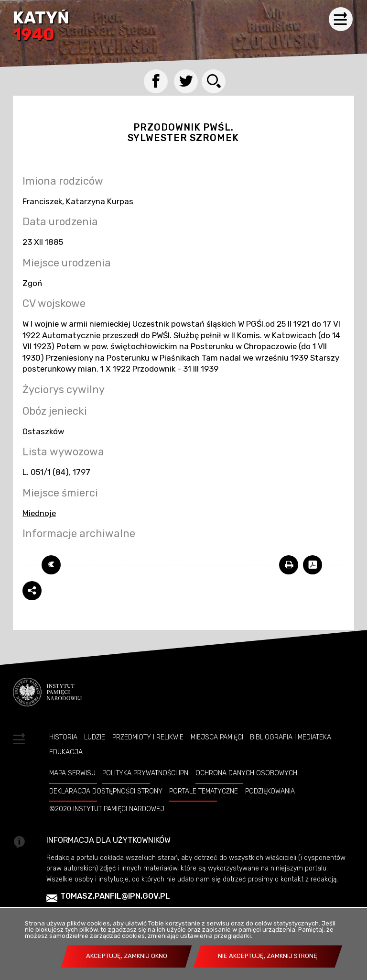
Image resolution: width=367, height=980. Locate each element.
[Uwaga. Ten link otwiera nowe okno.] (289, 565)
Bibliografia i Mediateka (291, 737)
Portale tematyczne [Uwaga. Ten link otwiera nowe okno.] (204, 791)
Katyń (41, 27)
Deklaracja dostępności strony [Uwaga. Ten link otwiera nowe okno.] (106, 791)
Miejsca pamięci (217, 737)
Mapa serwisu (72, 773)
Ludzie (95, 737)
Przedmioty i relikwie (148, 737)
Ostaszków (43, 431)
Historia (63, 737)
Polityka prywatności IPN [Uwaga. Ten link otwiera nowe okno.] (145, 773)
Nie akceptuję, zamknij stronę (268, 956)
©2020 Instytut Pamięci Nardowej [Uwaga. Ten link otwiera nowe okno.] (107, 809)
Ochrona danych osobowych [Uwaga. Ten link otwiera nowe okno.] (246, 773)
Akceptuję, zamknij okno (127, 956)
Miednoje (39, 513)
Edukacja (66, 752)
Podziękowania (270, 791)
